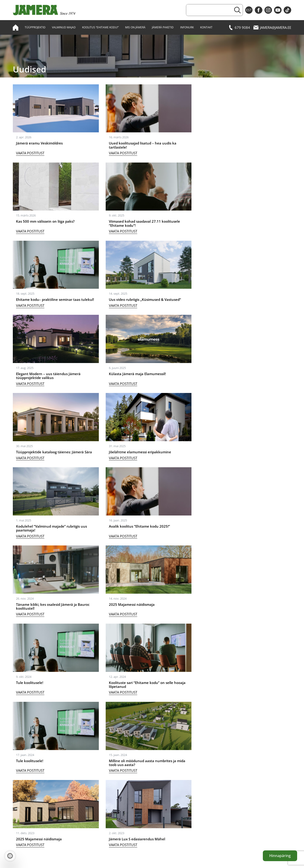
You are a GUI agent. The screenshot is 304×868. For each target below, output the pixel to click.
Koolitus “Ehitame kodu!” (100, 27)
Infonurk (187, 27)
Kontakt (206, 27)
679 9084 (239, 27)
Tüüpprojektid (35, 27)
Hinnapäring (280, 856)
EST (249, 10)
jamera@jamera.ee (272, 27)
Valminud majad (64, 27)
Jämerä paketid (163, 27)
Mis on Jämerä (135, 27)
